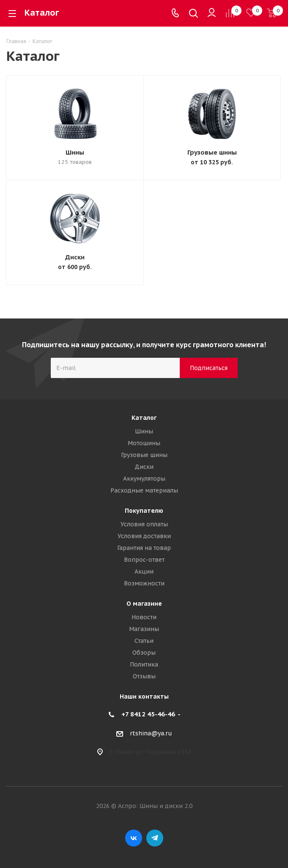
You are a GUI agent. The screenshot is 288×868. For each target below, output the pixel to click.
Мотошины (144, 443)
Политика (144, 664)
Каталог (144, 418)
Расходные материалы (144, 490)
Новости (144, 617)
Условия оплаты (144, 524)
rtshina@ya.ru (151, 733)
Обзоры (144, 653)
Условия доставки (144, 536)
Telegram (155, 838)
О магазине (144, 604)
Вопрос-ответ (144, 560)
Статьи (144, 641)
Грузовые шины (212, 152)
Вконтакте (134, 838)
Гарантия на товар (144, 548)
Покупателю (144, 511)
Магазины (144, 629)
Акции (144, 571)
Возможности (144, 583)
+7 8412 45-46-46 (148, 714)
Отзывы (144, 676)
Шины (75, 152)
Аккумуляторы (144, 479)
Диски (75, 257)
